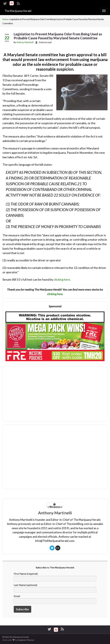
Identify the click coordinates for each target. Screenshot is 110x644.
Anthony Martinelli (25, 42)
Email (17, 596)
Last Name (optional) (25, 585)
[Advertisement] (55, 459)
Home (5, 19)
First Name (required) (26, 574)
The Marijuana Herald (18, 11)
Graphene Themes (26, 640)
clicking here (62, 279)
